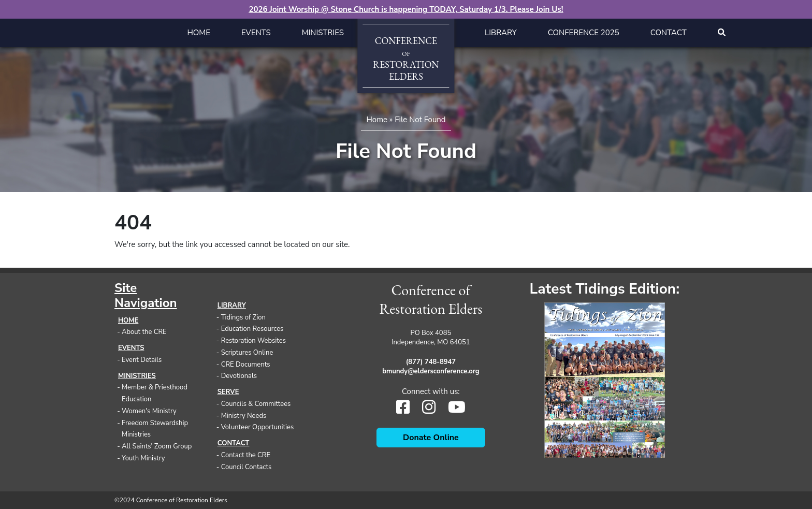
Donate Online (431, 438)
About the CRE (144, 332)
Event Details (142, 360)
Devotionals (239, 376)
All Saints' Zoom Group (157, 446)
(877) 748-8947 (431, 362)
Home (199, 33)
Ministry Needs (244, 416)
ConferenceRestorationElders (406, 59)
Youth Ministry (143, 458)
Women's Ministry (149, 411)
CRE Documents (246, 365)
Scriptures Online (247, 353)
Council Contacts (247, 467)
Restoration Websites (253, 341)
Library (501, 33)
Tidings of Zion (243, 317)
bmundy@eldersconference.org (431, 371)
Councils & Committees (256, 404)
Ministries (323, 33)
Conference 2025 (584, 33)
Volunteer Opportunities (258, 427)
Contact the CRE (246, 455)
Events (256, 33)
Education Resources (252, 329)
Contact (669, 33)
